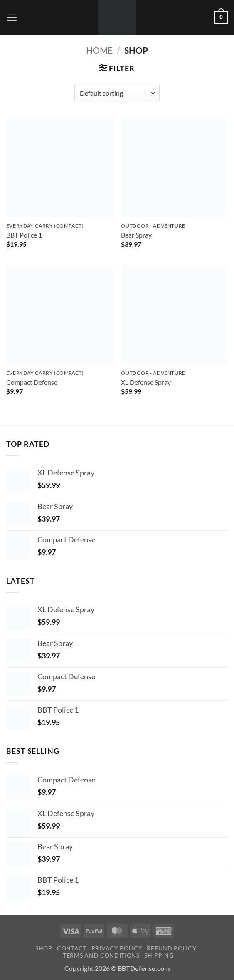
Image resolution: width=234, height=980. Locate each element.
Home (99, 50)
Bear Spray (136, 235)
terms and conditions (101, 955)
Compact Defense (32, 382)
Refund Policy (171, 948)
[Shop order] (117, 93)
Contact (72, 948)
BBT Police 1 (24, 235)
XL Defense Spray (146, 382)
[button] (12, 18)
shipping (159, 955)
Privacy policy (117, 948)
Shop (44, 948)
